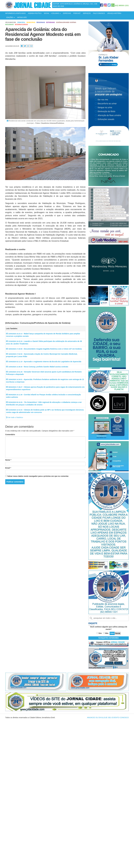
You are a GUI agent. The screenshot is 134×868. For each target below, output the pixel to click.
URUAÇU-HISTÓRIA (114, 13)
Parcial (118, 633)
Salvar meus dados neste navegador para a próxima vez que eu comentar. (38, 476)
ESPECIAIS (67, 13)
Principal (21, 22)
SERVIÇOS (87, 13)
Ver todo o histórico (14, 417)
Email (8, 468)
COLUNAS (56, 13)
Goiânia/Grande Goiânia (66, 22)
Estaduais (50, 22)
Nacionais (9, 25)
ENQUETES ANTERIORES (109, 638)
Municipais (31, 22)
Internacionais (21, 25)
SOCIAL (47, 13)
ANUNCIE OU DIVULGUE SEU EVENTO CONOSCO (108, 718)
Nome (8, 460)
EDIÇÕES (11, 17)
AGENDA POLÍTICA (35, 13)
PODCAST (77, 13)
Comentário (10, 434)
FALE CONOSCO (99, 13)
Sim (100, 633)
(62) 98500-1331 (122, 5)
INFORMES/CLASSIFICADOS (15, 13)
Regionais (41, 22)
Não (107, 633)
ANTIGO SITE (22, 17)
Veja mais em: (11, 22)
